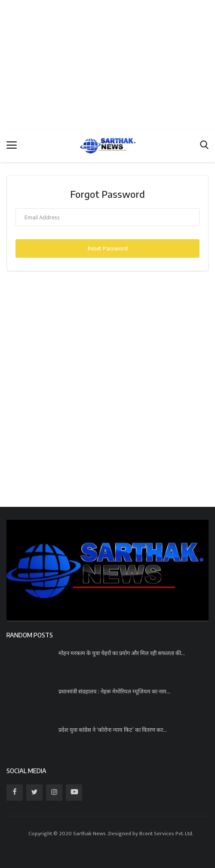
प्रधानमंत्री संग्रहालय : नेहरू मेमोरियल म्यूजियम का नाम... (114, 691)
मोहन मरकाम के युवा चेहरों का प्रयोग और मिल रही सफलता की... (122, 653)
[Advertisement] (107, 65)
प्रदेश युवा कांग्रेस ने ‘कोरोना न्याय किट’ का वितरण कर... (113, 730)
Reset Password (108, 248)
